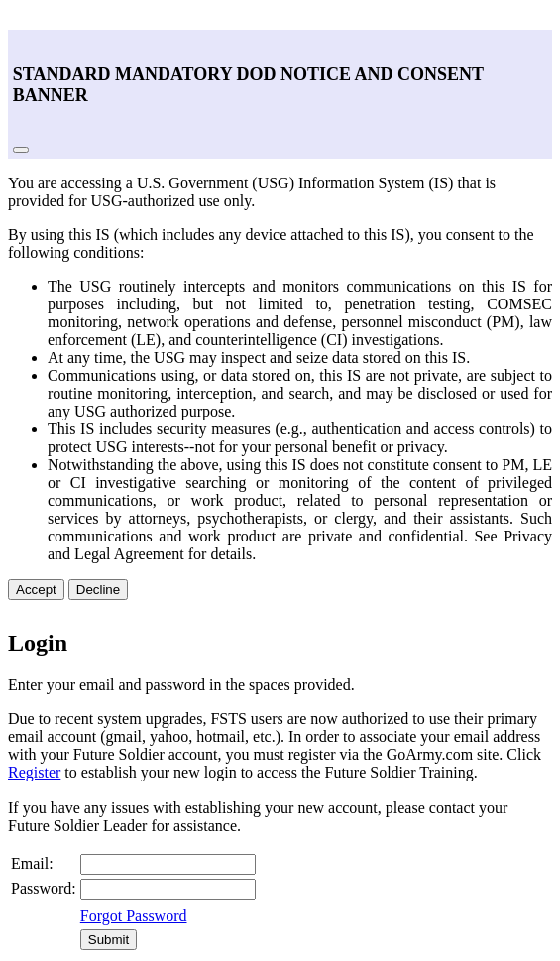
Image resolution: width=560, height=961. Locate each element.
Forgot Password (134, 916)
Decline (98, 590)
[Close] (21, 150)
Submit (109, 940)
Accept (36, 590)
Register (34, 772)
